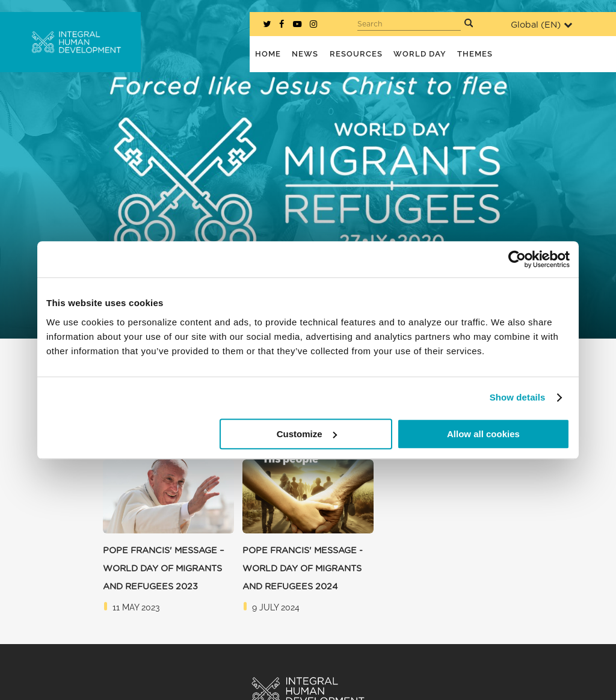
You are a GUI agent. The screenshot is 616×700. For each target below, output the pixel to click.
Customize (307, 434)
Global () (541, 25)
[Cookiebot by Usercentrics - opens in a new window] (517, 259)
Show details (518, 397)
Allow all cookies (483, 434)
